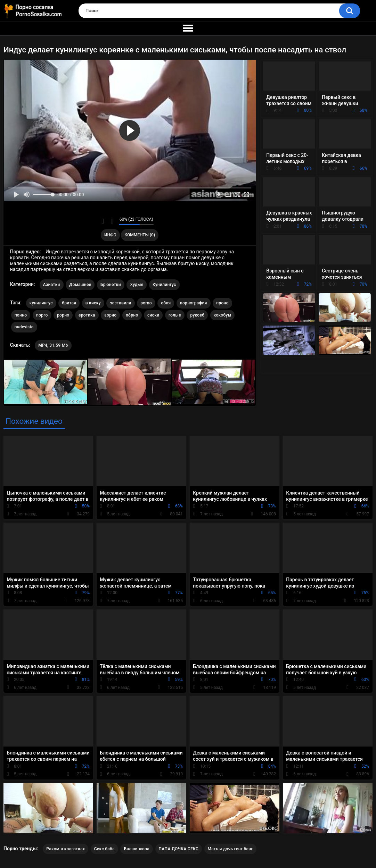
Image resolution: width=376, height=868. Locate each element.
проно (222, 303)
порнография (194, 303)
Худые (137, 285)
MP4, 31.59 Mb (53, 345)
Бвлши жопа (137, 849)
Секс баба (104, 849)
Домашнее (80, 285)
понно (21, 315)
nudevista (24, 327)
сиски (153, 315)
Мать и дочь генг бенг (230, 849)
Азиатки (52, 285)
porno (146, 303)
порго (42, 315)
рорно (63, 315)
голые (175, 315)
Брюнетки (111, 285)
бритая (69, 303)
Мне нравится (103, 221)
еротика (87, 315)
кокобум (222, 315)
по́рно (132, 315)
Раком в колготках (66, 849)
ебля (166, 303)
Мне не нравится (112, 221)
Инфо (110, 235)
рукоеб (197, 315)
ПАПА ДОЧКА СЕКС (179, 849)
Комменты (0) (140, 235)
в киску (93, 303)
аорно (110, 315)
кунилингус (41, 303)
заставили (120, 303)
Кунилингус (164, 285)
